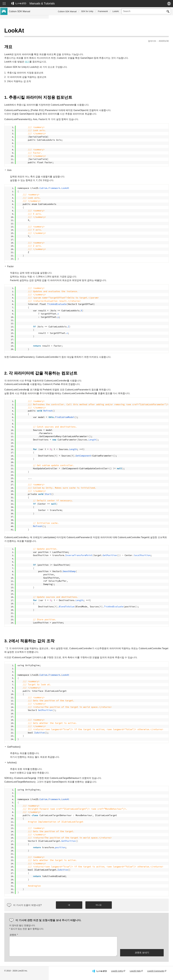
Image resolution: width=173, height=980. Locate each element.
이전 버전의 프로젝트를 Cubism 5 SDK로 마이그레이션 (28, 74)
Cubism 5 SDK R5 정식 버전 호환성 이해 (28, 54)
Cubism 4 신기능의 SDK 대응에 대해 (26, 50)
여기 (76, 58)
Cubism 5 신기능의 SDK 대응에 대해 (26, 41)
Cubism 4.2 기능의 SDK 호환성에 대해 (27, 68)
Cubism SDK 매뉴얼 (18, 32)
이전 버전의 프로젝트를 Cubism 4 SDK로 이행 (28, 82)
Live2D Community (156, 975)
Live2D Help (135, 975)
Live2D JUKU (117, 975)
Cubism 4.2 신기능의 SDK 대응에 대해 (27, 45)
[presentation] (142, 946)
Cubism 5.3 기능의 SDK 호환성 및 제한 (27, 59)
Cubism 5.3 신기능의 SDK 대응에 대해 (27, 36)
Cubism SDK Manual (67, 11)
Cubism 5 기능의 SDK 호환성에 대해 (26, 64)
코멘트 (62, 939)
